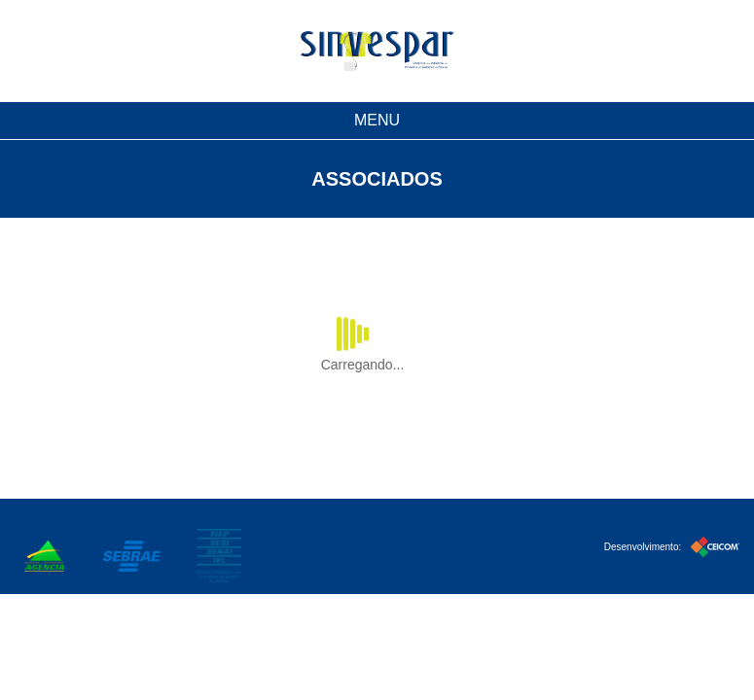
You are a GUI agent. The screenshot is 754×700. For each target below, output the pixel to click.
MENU (377, 120)
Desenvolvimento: (672, 544)
